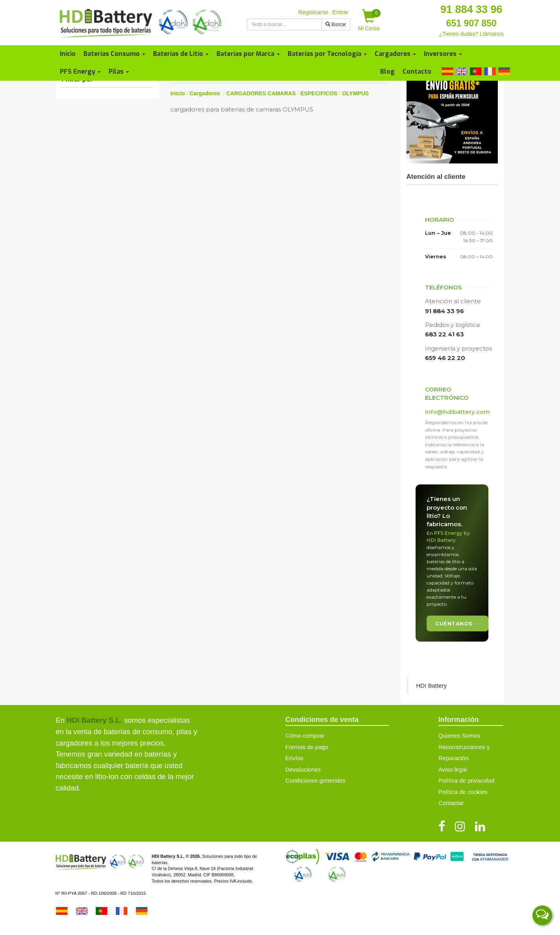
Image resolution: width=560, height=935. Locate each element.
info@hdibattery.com (457, 412)
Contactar (451, 803)
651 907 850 (471, 23)
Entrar (340, 12)
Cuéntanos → (457, 623)
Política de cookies (463, 792)
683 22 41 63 (444, 334)
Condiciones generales (315, 780)
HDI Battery (432, 685)
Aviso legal (453, 769)
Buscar (336, 24)
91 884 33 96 (471, 9)
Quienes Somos (459, 736)
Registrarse (313, 12)
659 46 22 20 (445, 358)
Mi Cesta (370, 20)
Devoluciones (303, 769)
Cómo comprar (305, 736)
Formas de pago (307, 747)
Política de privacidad (467, 780)
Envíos (294, 758)
